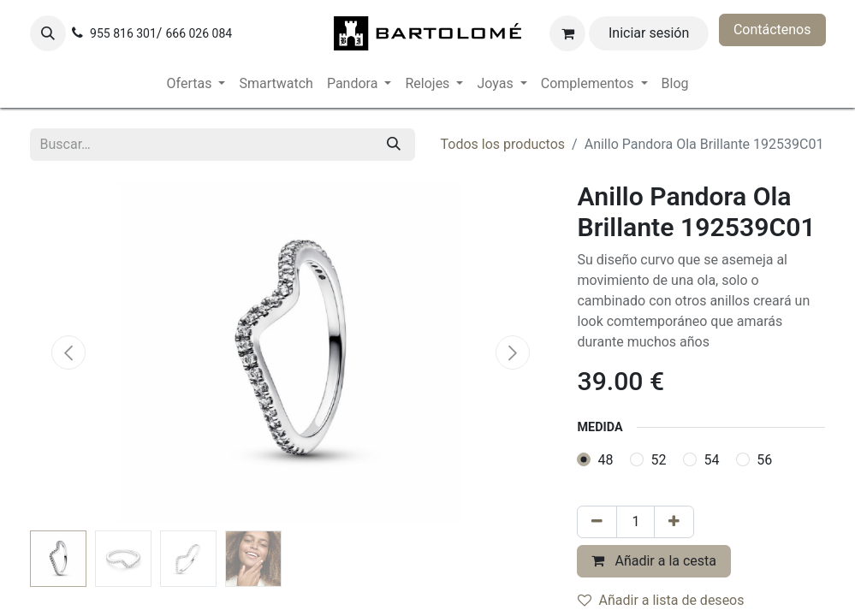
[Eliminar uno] (597, 522)
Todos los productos (503, 144)
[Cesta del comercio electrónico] (567, 33)
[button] (48, 33)
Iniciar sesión (649, 33)
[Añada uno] (674, 522)
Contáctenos (772, 30)
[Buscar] (394, 145)
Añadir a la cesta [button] (654, 561)
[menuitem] (196, 84)
